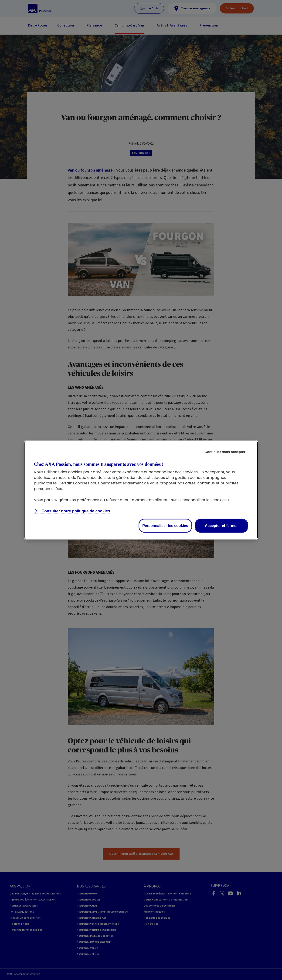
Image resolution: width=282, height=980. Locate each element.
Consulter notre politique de (75, 511)
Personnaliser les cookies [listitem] (165, 526)
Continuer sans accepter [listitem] (225, 452)
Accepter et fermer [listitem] (221, 526)
